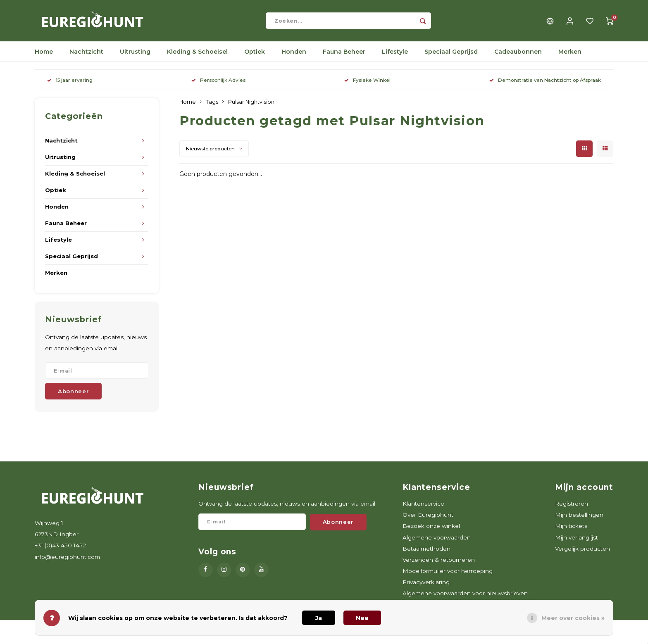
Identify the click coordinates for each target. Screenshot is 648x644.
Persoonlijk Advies (218, 84)
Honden (294, 56)
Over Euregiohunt (428, 519)
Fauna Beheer (344, 56)
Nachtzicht (86, 56)
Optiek (255, 56)
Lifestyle (395, 56)
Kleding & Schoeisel (197, 56)
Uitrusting (135, 56)
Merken (570, 56)
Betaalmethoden (426, 553)
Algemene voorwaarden (437, 542)
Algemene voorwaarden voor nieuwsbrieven (465, 597)
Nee (362, 618)
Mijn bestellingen (579, 519)
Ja (319, 618)
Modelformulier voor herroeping (448, 575)
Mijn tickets (571, 530)
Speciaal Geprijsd (451, 56)
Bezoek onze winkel (431, 530)
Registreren (572, 508)
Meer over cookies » (573, 618)
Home (44, 56)
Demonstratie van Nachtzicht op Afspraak (545, 84)
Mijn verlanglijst (577, 542)
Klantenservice (423, 508)
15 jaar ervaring (70, 84)
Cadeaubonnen (518, 56)
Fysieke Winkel (367, 84)
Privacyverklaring (426, 586)
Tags (212, 106)
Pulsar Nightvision (251, 106)
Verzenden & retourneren (439, 564)
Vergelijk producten (582, 553)
